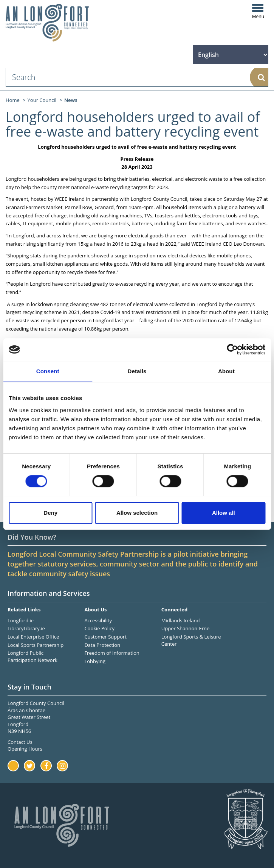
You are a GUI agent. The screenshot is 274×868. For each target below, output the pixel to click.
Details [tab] (137, 371)
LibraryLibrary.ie (26, 628)
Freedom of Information (112, 653)
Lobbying (95, 661)
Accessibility (98, 620)
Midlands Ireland (181, 620)
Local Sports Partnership (36, 645)
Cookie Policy (99, 628)
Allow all (224, 513)
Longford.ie (21, 620)
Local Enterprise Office (33, 637)
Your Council (42, 100)
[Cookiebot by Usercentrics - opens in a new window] (232, 349)
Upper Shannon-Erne (185, 628)
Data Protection (102, 645)
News (71, 100)
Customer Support (105, 637)
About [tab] (226, 371)
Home (13, 100)
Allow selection (137, 513)
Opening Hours (25, 749)
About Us (95, 609)
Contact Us (20, 742)
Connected (174, 609)
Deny (50, 513)
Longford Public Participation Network (33, 656)
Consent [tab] (48, 371)
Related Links (24, 609)
